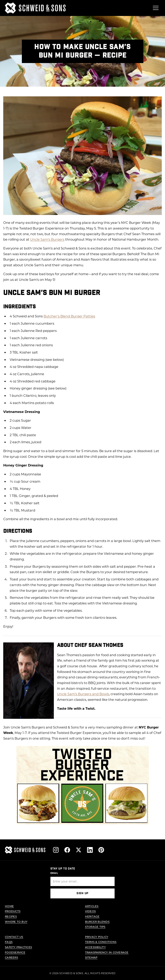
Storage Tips (95, 927)
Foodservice (15, 952)
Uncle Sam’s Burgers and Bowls (83, 694)
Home (9, 906)
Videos (90, 911)
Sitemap (91, 957)
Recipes (11, 916)
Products (13, 911)
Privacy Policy (97, 937)
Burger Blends (97, 922)
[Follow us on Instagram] (56, 850)
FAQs (9, 942)
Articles (92, 906)
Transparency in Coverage (107, 952)
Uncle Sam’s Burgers (47, 239)
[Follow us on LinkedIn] (90, 850)
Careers (11, 957)
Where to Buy (16, 922)
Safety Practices (18, 947)
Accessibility (95, 947)
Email (54, 873)
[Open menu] (156, 8)
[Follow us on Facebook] (67, 850)
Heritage (92, 916)
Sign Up (82, 894)
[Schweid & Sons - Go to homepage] (35, 8)
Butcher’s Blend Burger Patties (69, 316)
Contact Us (14, 937)
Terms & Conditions (101, 942)
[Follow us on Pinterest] (101, 850)
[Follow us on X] (79, 850)
